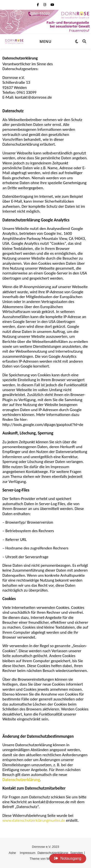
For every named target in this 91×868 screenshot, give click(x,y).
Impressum (28, 853)
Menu (45, 41)
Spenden (77, 853)
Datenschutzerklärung (53, 853)
